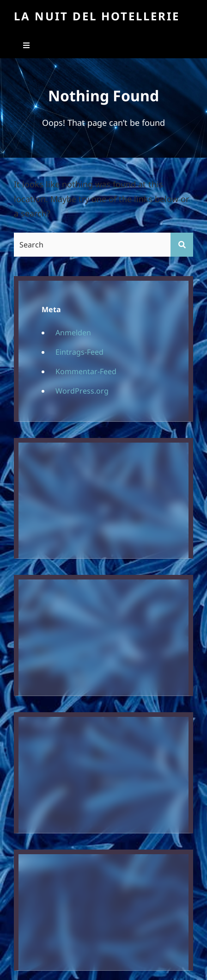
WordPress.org (82, 391)
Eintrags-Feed (79, 352)
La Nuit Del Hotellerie (97, 16)
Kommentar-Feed (86, 371)
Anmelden (73, 333)
